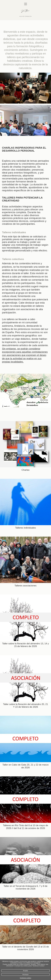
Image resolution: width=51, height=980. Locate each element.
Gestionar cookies (26, 978)
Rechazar (25, 975)
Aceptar (26, 971)
